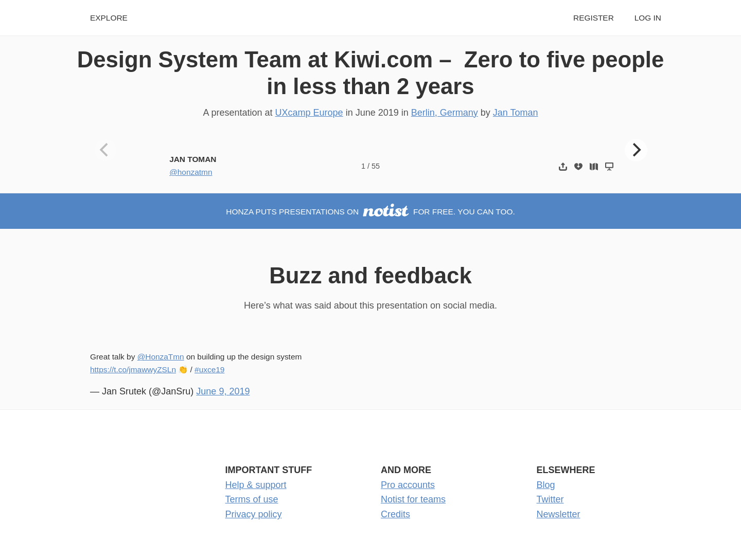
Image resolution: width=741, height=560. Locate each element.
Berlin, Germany (445, 113)
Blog (546, 485)
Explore (109, 18)
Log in (648, 18)
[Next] (636, 150)
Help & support (256, 485)
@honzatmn (191, 172)
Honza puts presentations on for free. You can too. (370, 212)
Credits (395, 514)
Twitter (550, 499)
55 (376, 166)
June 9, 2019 (223, 391)
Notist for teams (413, 499)
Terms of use (252, 499)
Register (594, 18)
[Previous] (105, 150)
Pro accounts (408, 485)
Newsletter (559, 514)
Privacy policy (254, 514)
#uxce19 (209, 369)
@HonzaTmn (161, 357)
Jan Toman (516, 113)
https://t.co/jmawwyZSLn (133, 369)
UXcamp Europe (309, 113)
